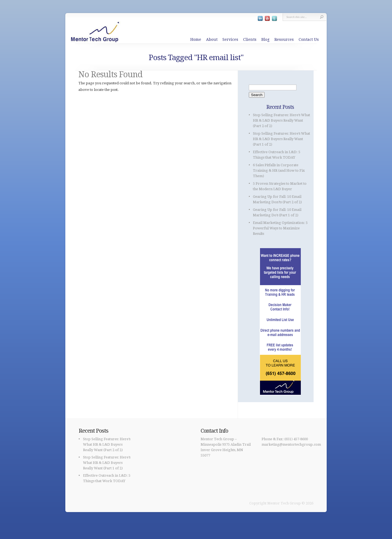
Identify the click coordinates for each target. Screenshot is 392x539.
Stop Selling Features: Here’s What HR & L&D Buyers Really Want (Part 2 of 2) (281, 120)
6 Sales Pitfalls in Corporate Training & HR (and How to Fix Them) (279, 170)
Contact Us (309, 39)
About (212, 39)
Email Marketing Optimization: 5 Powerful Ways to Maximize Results (280, 228)
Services (230, 39)
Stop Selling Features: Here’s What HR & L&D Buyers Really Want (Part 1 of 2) (281, 139)
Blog (265, 39)
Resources (284, 39)
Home (196, 39)
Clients (250, 39)
